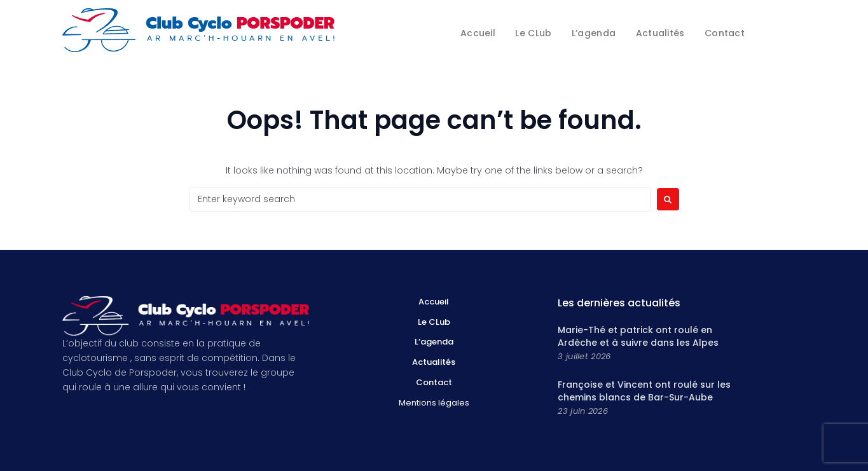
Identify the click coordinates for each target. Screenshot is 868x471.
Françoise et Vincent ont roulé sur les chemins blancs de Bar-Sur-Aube (644, 391)
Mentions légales (434, 403)
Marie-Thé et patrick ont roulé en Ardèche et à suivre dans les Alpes (638, 336)
